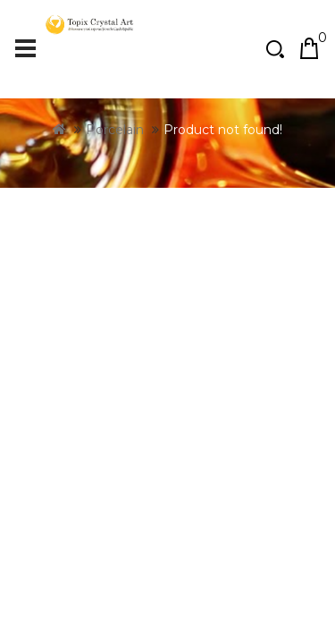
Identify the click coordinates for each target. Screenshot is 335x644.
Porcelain (115, 201)
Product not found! (223, 201)
